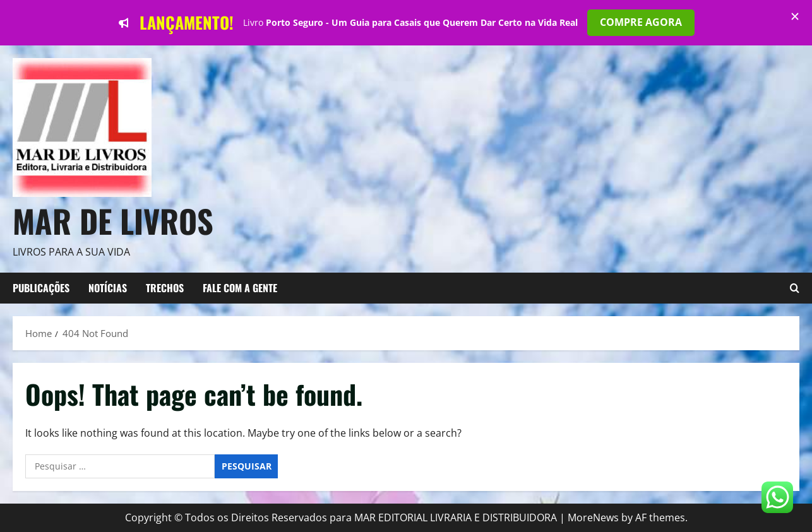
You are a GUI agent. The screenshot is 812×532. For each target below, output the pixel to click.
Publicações (41, 288)
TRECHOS (165, 288)
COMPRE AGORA (641, 22)
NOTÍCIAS (108, 288)
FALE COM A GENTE (240, 288)
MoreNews (593, 517)
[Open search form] (795, 288)
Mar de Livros (113, 220)
